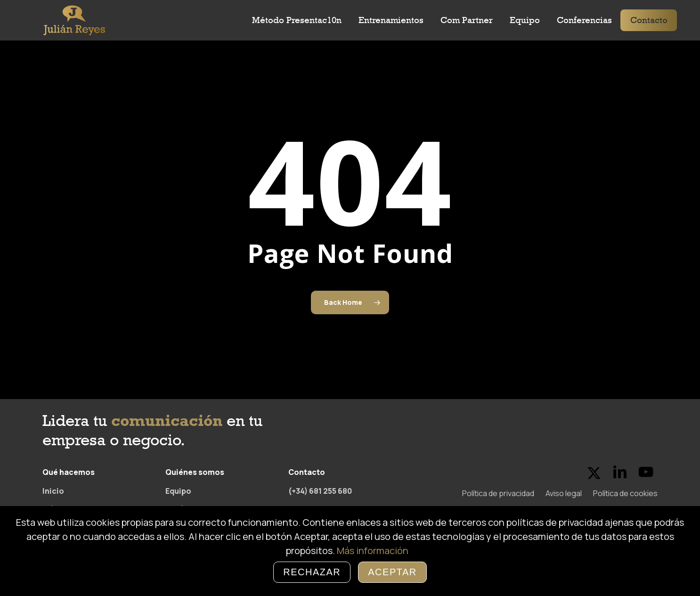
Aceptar (392, 572)
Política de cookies (625, 493)
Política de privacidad (498, 493)
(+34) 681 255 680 (320, 491)
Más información (373, 551)
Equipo (178, 491)
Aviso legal (564, 493)
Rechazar (312, 572)
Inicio (53, 491)
